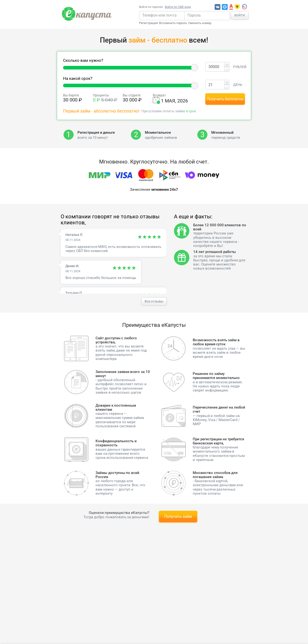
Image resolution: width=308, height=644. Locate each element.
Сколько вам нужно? (83, 60)
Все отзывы (154, 301)
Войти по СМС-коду (178, 7)
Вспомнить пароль (173, 23)
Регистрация (148, 23)
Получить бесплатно (225, 99)
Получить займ (178, 516)
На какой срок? (78, 79)
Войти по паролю (151, 7)
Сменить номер (200, 23)
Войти (240, 15)
